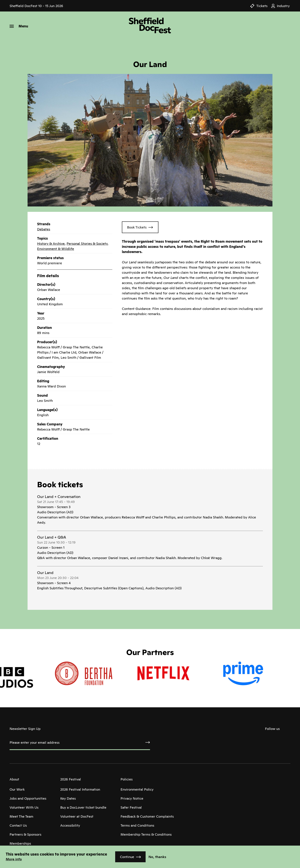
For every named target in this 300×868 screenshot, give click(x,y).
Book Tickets (137, 227)
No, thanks (157, 857)
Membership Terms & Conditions (146, 834)
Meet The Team (21, 816)
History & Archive (51, 244)
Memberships (20, 843)
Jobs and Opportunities (28, 798)
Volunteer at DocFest (77, 816)
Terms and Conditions (137, 825)
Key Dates (68, 798)
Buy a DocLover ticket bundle (83, 807)
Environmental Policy (137, 789)
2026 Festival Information (80, 789)
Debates (44, 229)
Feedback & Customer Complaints (147, 816)
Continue (127, 857)
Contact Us (18, 825)
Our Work (17, 789)
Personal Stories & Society (87, 244)
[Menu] (19, 26)
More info (14, 859)
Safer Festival (131, 807)
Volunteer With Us (24, 807)
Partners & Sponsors (25, 834)
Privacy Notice (132, 798)
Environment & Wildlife (56, 249)
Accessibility (70, 825)
